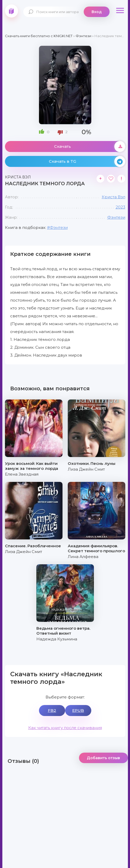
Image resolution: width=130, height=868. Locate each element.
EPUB (78, 710)
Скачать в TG (87, 161)
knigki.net (12, 11)
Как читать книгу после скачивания (65, 728)
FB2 (52, 710)
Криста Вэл (114, 197)
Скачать (90, 146)
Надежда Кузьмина (57, 639)
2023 (120, 207)
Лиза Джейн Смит (86, 469)
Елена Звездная (22, 474)
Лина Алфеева (83, 557)
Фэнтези (116, 217)
